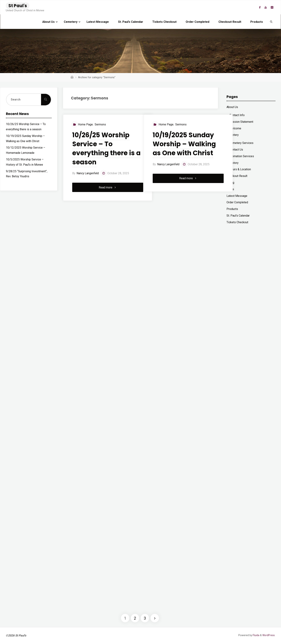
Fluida (255, 635)
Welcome (235, 128)
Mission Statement (241, 122)
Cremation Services (242, 156)
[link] (271, 22)
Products (232, 209)
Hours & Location (240, 169)
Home (230, 189)
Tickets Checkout (237, 222)
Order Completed (237, 202)
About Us (232, 107)
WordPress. (269, 635)
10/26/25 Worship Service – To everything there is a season (99, 149)
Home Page (84, 125)
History (234, 163)
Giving (230, 183)
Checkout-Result (237, 176)
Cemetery (233, 135)
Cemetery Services (241, 143)
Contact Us (236, 150)
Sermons (99, 125)
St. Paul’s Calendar (238, 216)
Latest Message (237, 196)
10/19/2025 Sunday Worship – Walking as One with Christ (180, 149)
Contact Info (237, 115)
